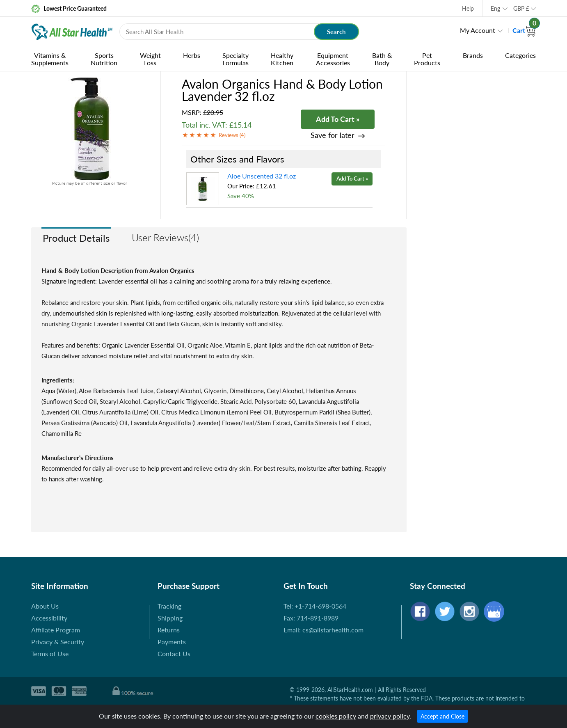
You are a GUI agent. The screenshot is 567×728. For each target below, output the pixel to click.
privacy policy (390, 716)
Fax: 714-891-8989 (311, 618)
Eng (495, 8)
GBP (521, 8)
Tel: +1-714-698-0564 (315, 606)
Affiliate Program (56, 630)
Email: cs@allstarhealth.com (324, 630)
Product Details (76, 238)
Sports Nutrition (104, 59)
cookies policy (336, 716)
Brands (473, 55)
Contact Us (174, 654)
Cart (524, 30)
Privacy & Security (58, 642)
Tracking (169, 606)
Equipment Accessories (333, 59)
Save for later (333, 135)
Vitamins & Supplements (50, 59)
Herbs (192, 55)
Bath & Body (382, 59)
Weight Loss (150, 59)
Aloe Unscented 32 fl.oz (262, 176)
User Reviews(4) (165, 237)
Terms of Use (50, 654)
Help (468, 8)
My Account (478, 30)
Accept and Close (442, 716)
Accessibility (49, 618)
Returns (169, 630)
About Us (45, 606)
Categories (520, 55)
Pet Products (427, 59)
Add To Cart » (338, 119)
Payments (172, 642)
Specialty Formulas (235, 59)
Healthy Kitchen (282, 59)
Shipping (170, 618)
